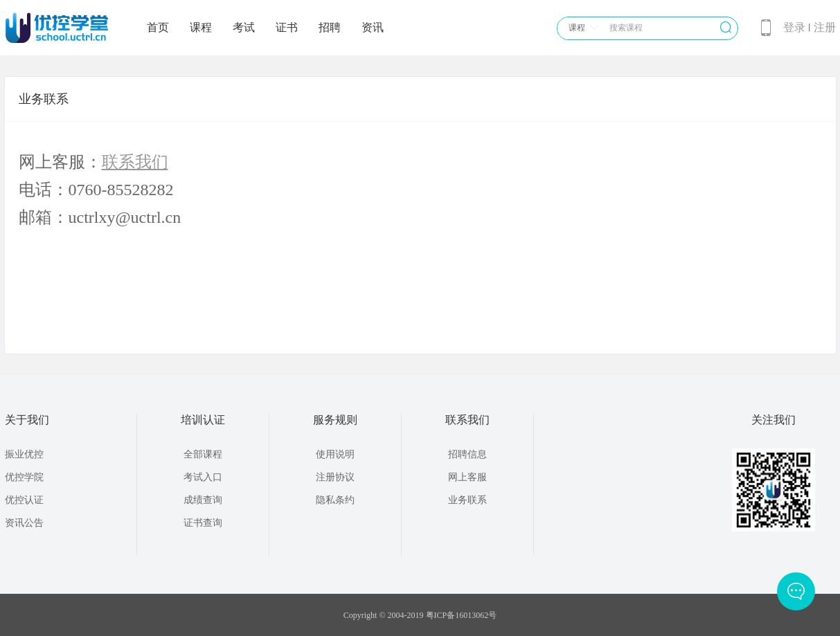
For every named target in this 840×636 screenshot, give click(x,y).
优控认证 (24, 500)
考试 (244, 27)
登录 (794, 27)
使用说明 (335, 454)
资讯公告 (24, 523)
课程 (201, 27)
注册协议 (335, 477)
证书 (287, 27)
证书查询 (203, 523)
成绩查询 (203, 500)
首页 (158, 27)
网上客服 (467, 477)
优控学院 (24, 477)
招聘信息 (467, 454)
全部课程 (203, 454)
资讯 (373, 27)
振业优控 (24, 454)
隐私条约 (335, 500)
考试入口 (203, 477)
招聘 (330, 27)
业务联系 (467, 500)
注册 (825, 27)
